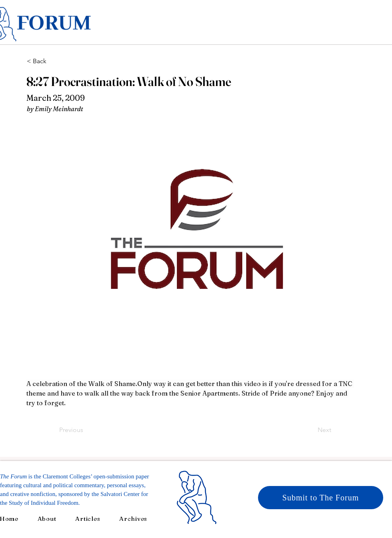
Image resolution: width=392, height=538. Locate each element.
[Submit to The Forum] (321, 498)
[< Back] (53, 61)
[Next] (311, 430)
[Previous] (86, 430)
